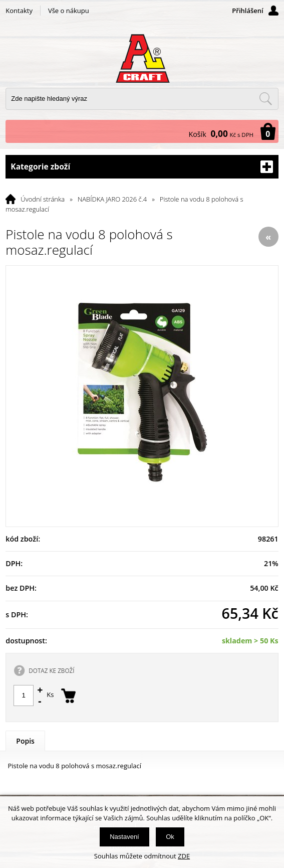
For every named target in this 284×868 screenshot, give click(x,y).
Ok (170, 837)
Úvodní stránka (43, 199)
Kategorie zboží (142, 167)
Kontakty (19, 11)
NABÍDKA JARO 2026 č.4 (112, 199)
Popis (25, 741)
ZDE (184, 856)
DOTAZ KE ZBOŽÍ (51, 670)
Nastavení (124, 837)
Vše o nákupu (69, 11)
